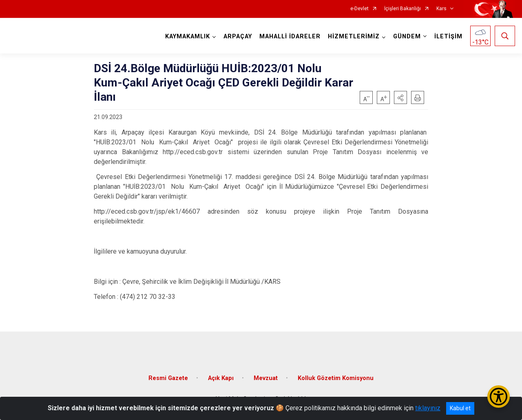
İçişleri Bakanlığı (403, 9)
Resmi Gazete (168, 377)
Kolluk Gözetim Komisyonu (336, 377)
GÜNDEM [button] (407, 36)
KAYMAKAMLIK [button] (188, 36)
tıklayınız (428, 408)
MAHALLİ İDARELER (290, 36)
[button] (400, 97)
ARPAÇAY (238, 36)
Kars (441, 9)
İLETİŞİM (448, 36)
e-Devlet (359, 9)
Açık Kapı (221, 377)
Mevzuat (266, 377)
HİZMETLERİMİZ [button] (354, 36)
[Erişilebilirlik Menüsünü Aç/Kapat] (499, 397)
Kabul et (460, 408)
